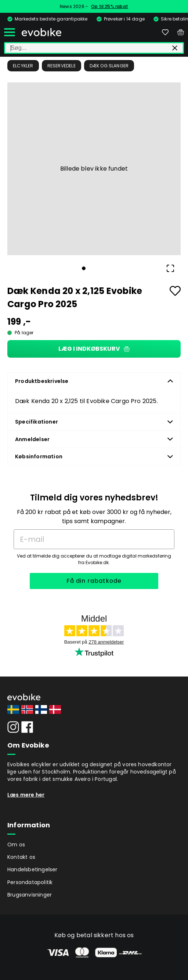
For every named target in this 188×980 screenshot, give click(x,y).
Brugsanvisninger (30, 895)
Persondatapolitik (30, 882)
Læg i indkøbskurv (94, 349)
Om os (16, 845)
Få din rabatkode (94, 581)
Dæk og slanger (109, 66)
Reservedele (62, 66)
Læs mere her (26, 795)
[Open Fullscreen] (170, 268)
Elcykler (23, 66)
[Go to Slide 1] (84, 268)
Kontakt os (21, 857)
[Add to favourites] (175, 291)
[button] (94, 169)
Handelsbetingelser (32, 869)
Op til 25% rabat (110, 6)
